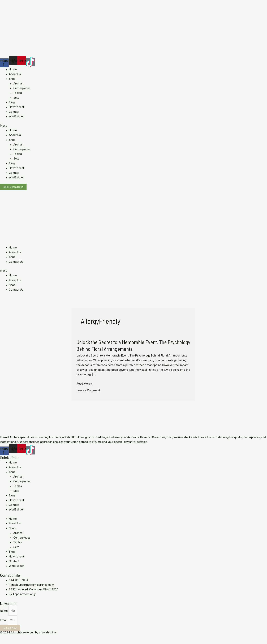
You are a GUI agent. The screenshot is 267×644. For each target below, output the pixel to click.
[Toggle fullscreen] (19, 637)
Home (13, 69)
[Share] (11, 637)
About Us (15, 74)
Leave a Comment (88, 390)
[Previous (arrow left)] (3, 642)
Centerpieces (22, 88)
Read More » (85, 384)
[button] (133, 126)
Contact (14, 112)
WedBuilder (16, 116)
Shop (12, 79)
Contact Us (16, 262)
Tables (18, 93)
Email (4, 620)
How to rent (16, 107)
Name (4, 611)
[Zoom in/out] (26, 637)
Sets (16, 98)
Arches (18, 83)
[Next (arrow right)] (11, 642)
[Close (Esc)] (3, 637)
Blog (12, 102)
